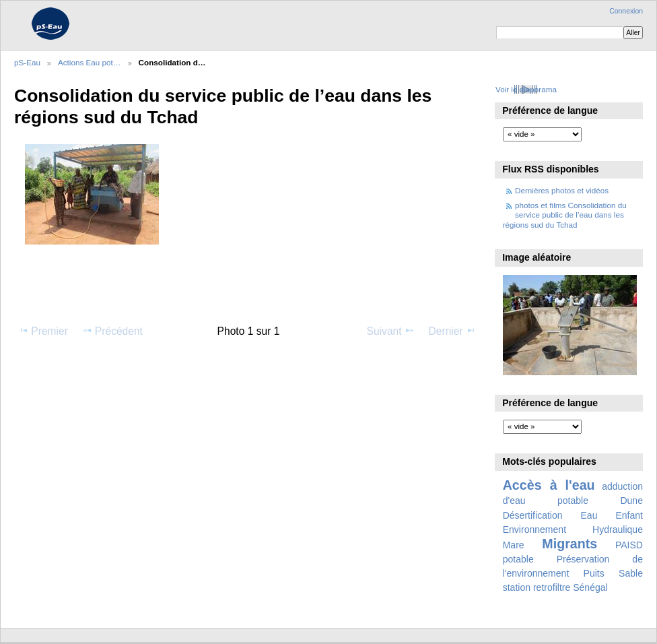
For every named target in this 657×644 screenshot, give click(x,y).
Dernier (452, 331)
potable (518, 559)
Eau (589, 515)
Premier (43, 331)
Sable (631, 573)
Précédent (112, 331)
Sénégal (590, 587)
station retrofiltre (537, 587)
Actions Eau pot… (90, 62)
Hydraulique (618, 529)
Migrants (569, 544)
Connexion (626, 11)
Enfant (629, 515)
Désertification (533, 515)
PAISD (629, 545)
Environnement (534, 529)
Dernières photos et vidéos (562, 190)
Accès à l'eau (549, 485)
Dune (631, 501)
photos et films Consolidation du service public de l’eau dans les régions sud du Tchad (565, 215)
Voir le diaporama (526, 89)
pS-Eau (27, 62)
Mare (514, 545)
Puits (594, 573)
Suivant (391, 331)
